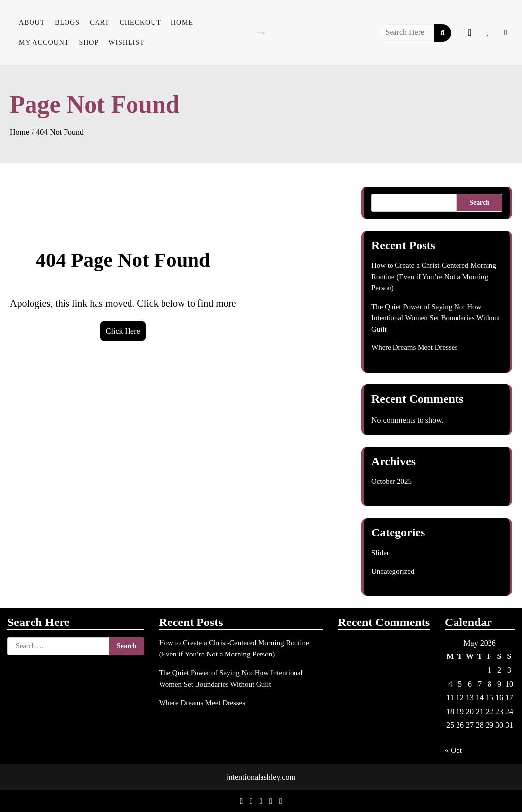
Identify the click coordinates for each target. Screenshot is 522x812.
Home (182, 22)
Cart (100, 22)
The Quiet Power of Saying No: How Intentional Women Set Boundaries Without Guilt (436, 318)
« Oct (453, 750)
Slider (380, 553)
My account (44, 43)
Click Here (123, 331)
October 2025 (391, 481)
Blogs (67, 22)
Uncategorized (393, 571)
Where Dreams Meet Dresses (414, 347)
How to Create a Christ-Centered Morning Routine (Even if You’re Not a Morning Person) (434, 277)
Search (479, 203)
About (32, 22)
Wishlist (126, 43)
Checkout (140, 22)
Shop (89, 43)
